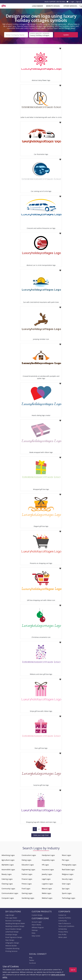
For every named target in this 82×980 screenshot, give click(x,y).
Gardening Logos (28, 898)
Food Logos (26, 888)
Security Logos (67, 879)
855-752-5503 (61, 2)
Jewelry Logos (47, 874)
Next (45, 829)
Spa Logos (66, 888)
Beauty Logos (7, 874)
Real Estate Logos (68, 869)
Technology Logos (69, 898)
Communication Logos (10, 893)
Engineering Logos (28, 869)
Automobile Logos (8, 869)
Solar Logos (66, 883)
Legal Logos (46, 879)
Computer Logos (8, 898)
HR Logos (45, 864)
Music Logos (66, 855)
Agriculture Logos (8, 860)
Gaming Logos (27, 893)
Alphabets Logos (8, 864)
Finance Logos (27, 879)
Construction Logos (29, 855)
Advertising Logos (8, 855)
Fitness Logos (27, 883)
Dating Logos (26, 860)
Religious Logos (68, 874)
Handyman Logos (48, 855)
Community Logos (8, 888)
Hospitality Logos (48, 860)
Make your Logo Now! (41, 835)
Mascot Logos (47, 888)
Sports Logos (67, 893)
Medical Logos (47, 898)
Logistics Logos (47, 883)
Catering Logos (7, 879)
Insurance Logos (48, 869)
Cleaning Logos (7, 883)
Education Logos (28, 864)
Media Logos (46, 893)
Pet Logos (66, 860)
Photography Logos (69, 864)
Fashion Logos (27, 874)
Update (66, 35)
